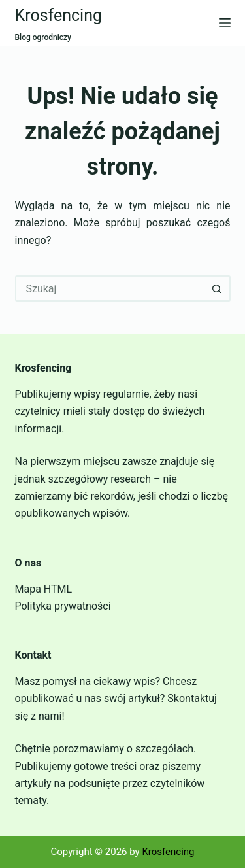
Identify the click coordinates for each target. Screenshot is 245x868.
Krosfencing (59, 15)
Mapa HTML (44, 589)
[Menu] (225, 23)
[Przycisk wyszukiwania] (218, 288)
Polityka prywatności (63, 606)
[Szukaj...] (110, 288)
